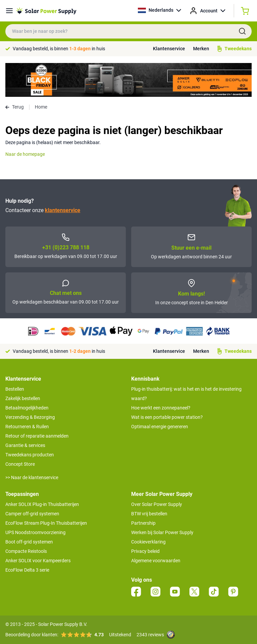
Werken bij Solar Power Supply (162, 532)
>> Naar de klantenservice (32, 477)
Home (41, 107)
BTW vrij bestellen (149, 514)
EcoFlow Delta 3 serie (27, 570)
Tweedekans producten (30, 455)
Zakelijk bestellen (23, 398)
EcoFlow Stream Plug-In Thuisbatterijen (46, 523)
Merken (201, 49)
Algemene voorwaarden (156, 561)
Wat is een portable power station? (167, 417)
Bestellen (15, 389)
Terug (15, 107)
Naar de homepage (25, 154)
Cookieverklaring (148, 542)
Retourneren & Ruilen (27, 427)
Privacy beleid (145, 551)
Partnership (143, 523)
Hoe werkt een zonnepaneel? (161, 408)
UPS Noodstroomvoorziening (35, 532)
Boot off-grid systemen (29, 542)
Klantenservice (169, 49)
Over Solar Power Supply (157, 504)
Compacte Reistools (26, 551)
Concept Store (20, 464)
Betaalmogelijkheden (27, 408)
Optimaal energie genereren (160, 427)
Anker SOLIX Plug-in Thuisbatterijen (42, 504)
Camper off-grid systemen (32, 514)
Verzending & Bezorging (30, 417)
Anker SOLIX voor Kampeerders (38, 561)
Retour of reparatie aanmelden (37, 436)
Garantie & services (25, 445)
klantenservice (63, 210)
